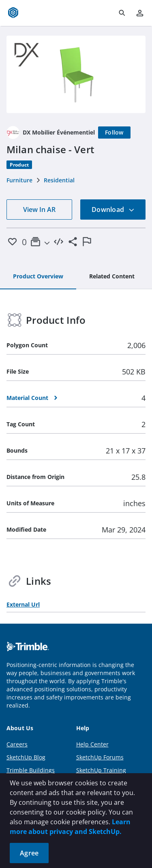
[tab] (38, 277)
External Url (23, 604)
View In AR (39, 210)
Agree (29, 853)
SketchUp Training (101, 770)
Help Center (92, 744)
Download (113, 210)
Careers (17, 744)
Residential (59, 180)
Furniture (19, 180)
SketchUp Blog (26, 757)
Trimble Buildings (31, 770)
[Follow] (114, 133)
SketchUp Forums (100, 757)
